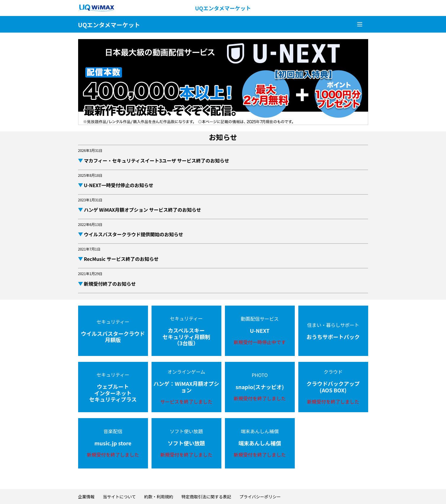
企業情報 (86, 497)
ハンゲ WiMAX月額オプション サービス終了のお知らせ (142, 210)
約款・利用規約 (159, 497)
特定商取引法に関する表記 (206, 497)
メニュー (360, 24)
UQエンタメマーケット (223, 8)
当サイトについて (120, 497)
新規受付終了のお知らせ (109, 284)
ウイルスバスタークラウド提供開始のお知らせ (133, 234)
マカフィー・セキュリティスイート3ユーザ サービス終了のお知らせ (156, 160)
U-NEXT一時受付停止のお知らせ (118, 185)
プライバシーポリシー (260, 497)
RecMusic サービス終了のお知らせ (121, 259)
